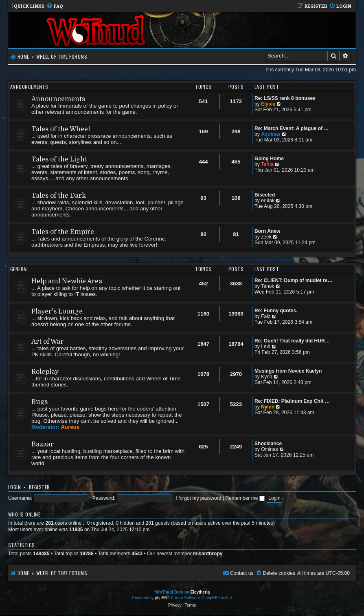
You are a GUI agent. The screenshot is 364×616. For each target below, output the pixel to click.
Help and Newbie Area (67, 281)
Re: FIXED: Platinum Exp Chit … (292, 401)
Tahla (267, 164)
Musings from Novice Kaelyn (288, 371)
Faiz (266, 316)
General (19, 269)
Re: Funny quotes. (276, 311)
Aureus (70, 427)
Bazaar (43, 444)
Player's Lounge (57, 311)
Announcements (29, 87)
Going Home (269, 159)
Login (14, 487)
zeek (266, 237)
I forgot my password (198, 498)
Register (39, 487)
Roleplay (45, 372)
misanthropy (208, 554)
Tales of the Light (59, 159)
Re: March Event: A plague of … (292, 128)
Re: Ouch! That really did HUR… (292, 341)
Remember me (245, 498)
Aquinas (271, 134)
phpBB (161, 598)
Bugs (39, 402)
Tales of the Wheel (61, 129)
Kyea (267, 377)
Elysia (268, 104)
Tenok (268, 286)
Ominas (270, 449)
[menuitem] (55, 6)
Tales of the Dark (59, 196)
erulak (268, 201)
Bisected (265, 195)
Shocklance (268, 444)
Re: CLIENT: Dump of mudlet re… (294, 280)
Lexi (265, 347)
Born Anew (267, 231)
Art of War (47, 342)
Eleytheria (200, 592)
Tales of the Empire (63, 232)
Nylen (268, 407)
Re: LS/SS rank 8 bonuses (285, 98)
